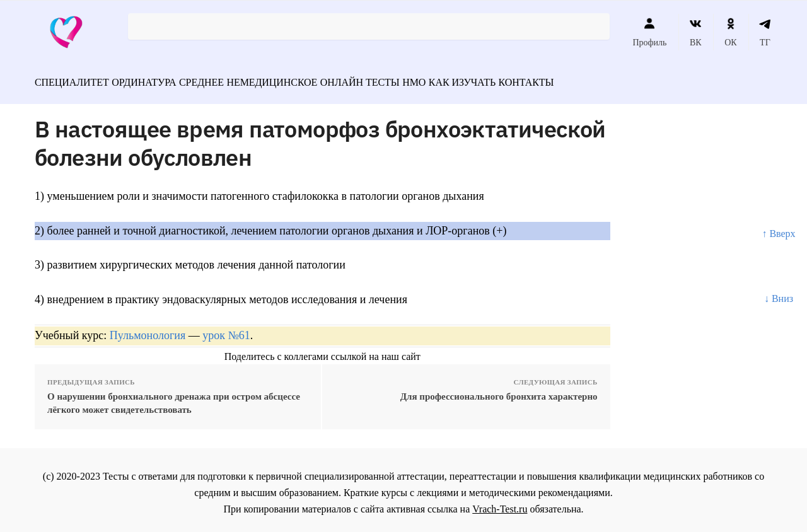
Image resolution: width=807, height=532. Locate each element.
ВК (696, 32)
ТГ (765, 32)
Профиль (649, 32)
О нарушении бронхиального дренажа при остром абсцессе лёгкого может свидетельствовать (174, 397)
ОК (730, 32)
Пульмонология (148, 330)
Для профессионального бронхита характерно (499, 391)
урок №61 (226, 330)
